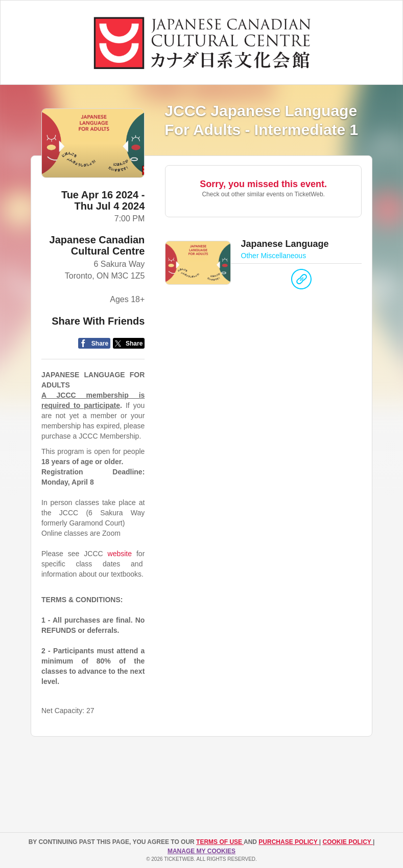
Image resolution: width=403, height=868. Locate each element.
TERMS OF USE (220, 842)
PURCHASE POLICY (289, 842)
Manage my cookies (201, 851)
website (120, 554)
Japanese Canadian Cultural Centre (97, 245)
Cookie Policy (348, 842)
